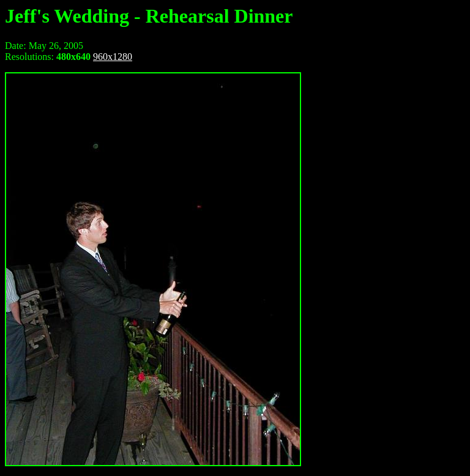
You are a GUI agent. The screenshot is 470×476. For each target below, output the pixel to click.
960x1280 (113, 57)
